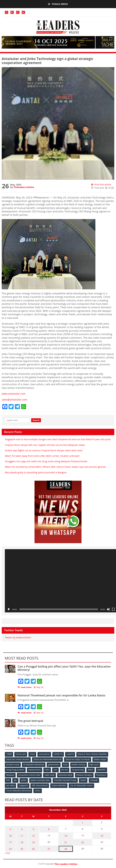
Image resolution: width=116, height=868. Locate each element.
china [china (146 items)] (33, 754)
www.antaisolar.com (14, 394)
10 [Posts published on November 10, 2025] (10, 834)
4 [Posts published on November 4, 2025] (20, 828)
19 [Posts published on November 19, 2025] (31, 840)
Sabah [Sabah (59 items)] (84, 780)
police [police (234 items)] (24, 780)
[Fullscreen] (113, 609)
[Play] (9, 609)
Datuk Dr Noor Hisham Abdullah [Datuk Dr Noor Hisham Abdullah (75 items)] (93, 754)
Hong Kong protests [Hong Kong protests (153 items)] (15, 769)
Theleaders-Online (24, 187)
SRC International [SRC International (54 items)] (40, 785)
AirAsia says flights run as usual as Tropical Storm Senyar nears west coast (44, 450)
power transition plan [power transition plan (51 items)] (41, 780)
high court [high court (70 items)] (95, 764)
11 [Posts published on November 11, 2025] (20, 834)
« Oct (7, 850)
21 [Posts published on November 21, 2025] (64, 840)
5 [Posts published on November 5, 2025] (31, 828)
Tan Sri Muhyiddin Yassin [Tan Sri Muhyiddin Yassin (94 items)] (82, 785)
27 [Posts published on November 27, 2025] (46, 846)
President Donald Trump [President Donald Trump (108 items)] (66, 780)
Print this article (101, 184)
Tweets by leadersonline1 (18, 637)
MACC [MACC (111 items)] (91, 769)
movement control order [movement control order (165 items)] (30, 775)
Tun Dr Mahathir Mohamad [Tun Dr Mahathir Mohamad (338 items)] (19, 790)
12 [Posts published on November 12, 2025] (31, 834)
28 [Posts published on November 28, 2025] (64, 846)
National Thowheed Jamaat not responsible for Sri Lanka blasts (62, 695)
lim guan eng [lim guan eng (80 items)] (79, 769)
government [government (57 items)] (54, 764)
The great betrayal (30, 721)
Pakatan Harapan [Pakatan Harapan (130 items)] (85, 775)
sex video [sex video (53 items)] (11, 785)
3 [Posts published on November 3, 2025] (10, 828)
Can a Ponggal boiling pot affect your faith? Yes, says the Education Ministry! (64, 668)
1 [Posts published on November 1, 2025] (81, 822)
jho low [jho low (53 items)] (65, 769)
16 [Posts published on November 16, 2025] (101, 834)
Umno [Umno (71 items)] (38, 790)
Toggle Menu (58, 4)
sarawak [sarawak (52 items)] (95, 780)
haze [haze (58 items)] (66, 764)
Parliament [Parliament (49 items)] (102, 775)
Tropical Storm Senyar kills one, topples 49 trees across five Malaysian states (45, 445)
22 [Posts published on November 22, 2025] (81, 840)
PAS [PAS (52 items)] (8, 780)
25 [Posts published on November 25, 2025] (20, 846)
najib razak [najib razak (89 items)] (50, 775)
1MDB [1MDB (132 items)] (9, 754)
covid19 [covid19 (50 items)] (71, 754)
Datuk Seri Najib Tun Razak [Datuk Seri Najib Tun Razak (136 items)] (78, 759)
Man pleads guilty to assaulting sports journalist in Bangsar (36, 472)
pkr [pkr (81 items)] (16, 780)
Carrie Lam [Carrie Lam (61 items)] (21, 754)
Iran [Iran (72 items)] (56, 769)
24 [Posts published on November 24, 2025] (10, 846)
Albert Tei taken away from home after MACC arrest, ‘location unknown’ (42, 456)
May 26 (39, 687)
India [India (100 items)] (48, 769)
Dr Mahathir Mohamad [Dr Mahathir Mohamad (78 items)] (34, 764)
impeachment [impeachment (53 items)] (35, 769)
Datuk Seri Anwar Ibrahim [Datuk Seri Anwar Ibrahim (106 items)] (18, 759)
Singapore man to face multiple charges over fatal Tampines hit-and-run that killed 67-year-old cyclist (58, 439)
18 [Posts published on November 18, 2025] (20, 840)
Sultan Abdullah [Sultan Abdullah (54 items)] (59, 785)
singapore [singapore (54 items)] (23, 785)
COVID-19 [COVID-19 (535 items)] (59, 754)
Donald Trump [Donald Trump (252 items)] (13, 764)
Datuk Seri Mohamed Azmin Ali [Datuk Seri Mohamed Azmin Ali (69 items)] (48, 759)
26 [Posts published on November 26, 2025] (31, 846)
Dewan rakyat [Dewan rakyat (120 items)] (100, 759)
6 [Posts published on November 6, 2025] (46, 828)
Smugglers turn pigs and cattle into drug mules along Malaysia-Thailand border (46, 461)
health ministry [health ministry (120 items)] (79, 764)
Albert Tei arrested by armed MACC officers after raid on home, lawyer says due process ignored (55, 467)
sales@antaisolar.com (15, 399)
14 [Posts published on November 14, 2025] (64, 834)
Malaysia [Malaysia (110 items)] (10, 775)
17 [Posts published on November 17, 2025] (10, 840)
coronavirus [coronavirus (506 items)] (45, 754)
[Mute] (108, 609)
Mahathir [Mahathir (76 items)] (103, 769)
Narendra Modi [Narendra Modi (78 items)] (66, 775)
